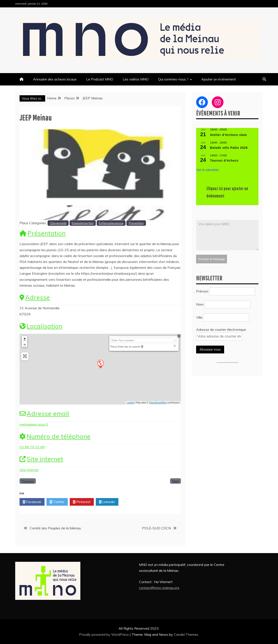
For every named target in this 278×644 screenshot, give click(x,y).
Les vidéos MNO (136, 79)
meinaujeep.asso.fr (34, 424)
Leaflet (130, 403)
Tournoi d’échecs (224, 161)
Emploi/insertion (83, 223)
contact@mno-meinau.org (159, 588)
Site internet (41, 459)
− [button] (25, 345)
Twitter (57, 502)
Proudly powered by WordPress (104, 634)
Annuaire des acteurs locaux (55, 79)
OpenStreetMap (158, 403)
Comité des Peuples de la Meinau (55, 528)
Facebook (32, 502)
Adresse (35, 297)
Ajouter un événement (219, 79)
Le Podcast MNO (100, 79)
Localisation (41, 326)
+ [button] (25, 339)
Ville (199, 316)
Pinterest (82, 502)
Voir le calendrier (207, 170)
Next (175, 481)
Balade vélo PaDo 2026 (229, 148)
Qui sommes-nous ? (173, 79)
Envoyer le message (212, 259)
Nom (200, 303)
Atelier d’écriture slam (228, 135)
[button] (32, 175)
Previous (28, 481)
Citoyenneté (58, 223)
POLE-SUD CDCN (156, 528)
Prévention (136, 223)
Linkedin (107, 502)
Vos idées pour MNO (227, 235)
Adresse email (44, 414)
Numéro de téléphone (55, 436)
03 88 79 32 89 (32, 447)
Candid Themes (186, 634)
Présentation (43, 233)
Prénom (202, 290)
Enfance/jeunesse (111, 223)
